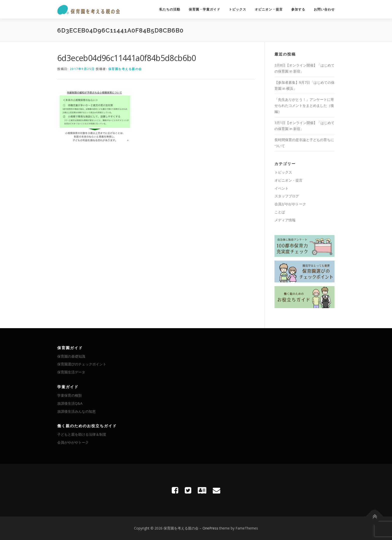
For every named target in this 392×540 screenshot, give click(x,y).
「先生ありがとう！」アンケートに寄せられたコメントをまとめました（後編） (304, 105)
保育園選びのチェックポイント (82, 364)
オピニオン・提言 (269, 9)
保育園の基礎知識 (71, 356)
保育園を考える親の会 (125, 69)
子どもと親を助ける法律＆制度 (82, 434)
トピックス (237, 9)
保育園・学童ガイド (204, 9)
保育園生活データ (71, 372)
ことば (280, 212)
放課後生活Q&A (70, 403)
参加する (298, 9)
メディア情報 (285, 220)
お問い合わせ (324, 9)
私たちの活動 (170, 9)
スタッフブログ (287, 196)
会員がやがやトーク (290, 204)
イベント (281, 188)
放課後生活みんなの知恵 (76, 411)
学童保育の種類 (69, 395)
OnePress (210, 528)
